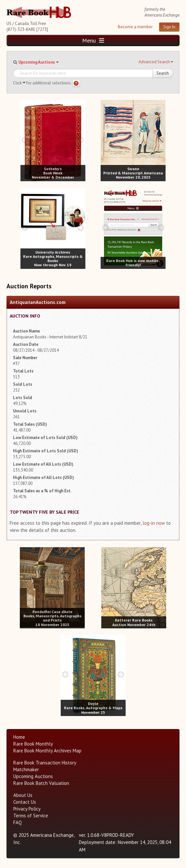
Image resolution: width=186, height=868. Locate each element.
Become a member (135, 27)
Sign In (169, 27)
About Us (23, 795)
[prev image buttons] (25, 140)
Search (163, 73)
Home (19, 737)
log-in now (154, 523)
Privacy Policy (27, 809)
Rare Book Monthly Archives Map (47, 751)
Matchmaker (26, 769)
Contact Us (25, 802)
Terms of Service (31, 816)
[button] (156, 62)
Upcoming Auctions (37, 62)
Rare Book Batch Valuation (41, 783)
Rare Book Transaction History (45, 763)
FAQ (18, 822)
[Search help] (76, 83)
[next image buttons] (80, 140)
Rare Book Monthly (33, 744)
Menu (93, 40)
